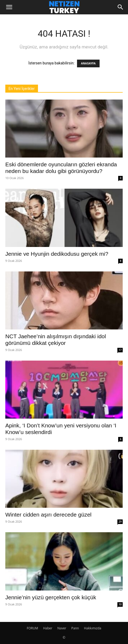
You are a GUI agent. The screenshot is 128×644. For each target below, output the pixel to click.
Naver (62, 628)
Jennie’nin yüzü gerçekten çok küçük (51, 597)
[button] (9, 7)
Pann (75, 628)
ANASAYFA (88, 63)
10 (120, 604)
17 (120, 350)
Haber (48, 628)
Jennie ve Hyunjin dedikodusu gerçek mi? (57, 254)
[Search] (121, 7)
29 (120, 522)
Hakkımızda (93, 628)
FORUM (32, 628)
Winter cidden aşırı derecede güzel (48, 515)
